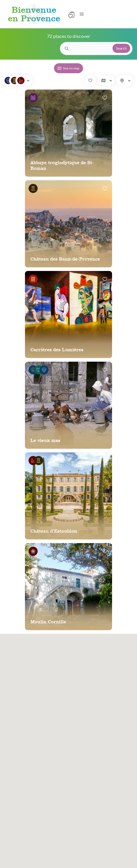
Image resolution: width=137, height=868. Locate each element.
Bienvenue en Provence (34, 14)
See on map (68, 68)
